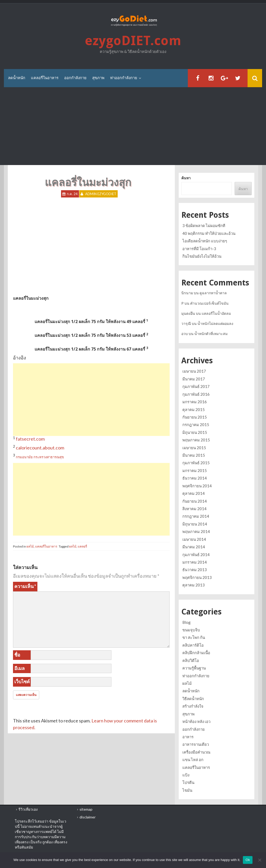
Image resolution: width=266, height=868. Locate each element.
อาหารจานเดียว (196, 744)
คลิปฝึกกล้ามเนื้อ (196, 653)
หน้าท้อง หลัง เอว (196, 721)
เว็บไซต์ (22, 681)
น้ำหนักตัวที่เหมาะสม (211, 334)
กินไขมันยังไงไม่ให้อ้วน (202, 256)
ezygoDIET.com (133, 41)
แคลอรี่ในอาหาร (45, 78)
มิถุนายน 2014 (195, 524)
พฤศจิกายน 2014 (197, 486)
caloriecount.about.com (40, 448)
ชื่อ (17, 655)
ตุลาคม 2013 (194, 585)
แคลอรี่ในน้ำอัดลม (216, 313)
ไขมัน (187, 790)
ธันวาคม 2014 (195, 478)
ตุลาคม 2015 (194, 409)
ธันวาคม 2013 (195, 570)
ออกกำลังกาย (75, 78)
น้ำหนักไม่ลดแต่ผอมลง (215, 323)
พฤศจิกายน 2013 (197, 577)
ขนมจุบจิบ (191, 630)
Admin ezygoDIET (101, 194)
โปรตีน (188, 782)
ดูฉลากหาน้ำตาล (213, 293)
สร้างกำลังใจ (193, 706)
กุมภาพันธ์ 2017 (196, 386)
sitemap (86, 809)
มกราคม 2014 (195, 562)
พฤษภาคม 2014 (196, 531)
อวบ (185, 334)
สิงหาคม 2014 (194, 509)
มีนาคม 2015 (194, 455)
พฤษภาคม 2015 (196, 440)
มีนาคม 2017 (194, 379)
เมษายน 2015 (194, 448)
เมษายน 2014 (194, 539)
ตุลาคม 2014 (194, 493)
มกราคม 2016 (195, 402)
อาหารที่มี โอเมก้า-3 (199, 249)
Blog (187, 622)
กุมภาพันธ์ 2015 (196, 463)
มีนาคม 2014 (194, 547)
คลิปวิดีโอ (191, 660)
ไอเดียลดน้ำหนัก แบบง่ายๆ (205, 241)
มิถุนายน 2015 (195, 432)
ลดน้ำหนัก (17, 78)
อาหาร (188, 737)
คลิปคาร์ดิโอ (193, 645)
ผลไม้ (30, 546)
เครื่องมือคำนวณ (196, 752)
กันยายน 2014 (195, 501)
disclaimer (88, 817)
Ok (248, 860)
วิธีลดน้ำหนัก (193, 699)
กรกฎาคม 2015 (196, 425)
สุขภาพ (98, 78)
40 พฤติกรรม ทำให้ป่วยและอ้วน (209, 233)
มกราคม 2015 (195, 470)
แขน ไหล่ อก (193, 760)
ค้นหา (186, 178)
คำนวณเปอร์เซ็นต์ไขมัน (209, 303)
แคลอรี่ (82, 546)
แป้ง (186, 775)
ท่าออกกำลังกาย (124, 78)
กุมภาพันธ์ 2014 (196, 555)
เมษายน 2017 (194, 371)
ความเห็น (25, 586)
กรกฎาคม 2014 (196, 516)
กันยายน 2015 (195, 417)
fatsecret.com (30, 439)
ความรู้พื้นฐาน (194, 668)
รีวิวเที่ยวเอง (28, 809)
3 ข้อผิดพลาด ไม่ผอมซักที (204, 225)
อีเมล (19, 668)
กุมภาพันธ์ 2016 (196, 394)
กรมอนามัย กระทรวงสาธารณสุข (40, 457)
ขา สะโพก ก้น (194, 637)
